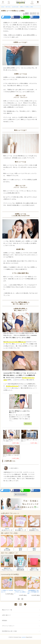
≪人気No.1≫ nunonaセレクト (7, 591)
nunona (24, 637)
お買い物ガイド (6, 615)
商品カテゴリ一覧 (7, 610)
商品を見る (28, 424)
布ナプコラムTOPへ (20, 494)
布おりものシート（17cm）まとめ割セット (20, 592)
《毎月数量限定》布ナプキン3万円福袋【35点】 (33, 592)
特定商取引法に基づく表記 (9, 631)
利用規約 (4, 620)
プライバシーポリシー (8, 626)
